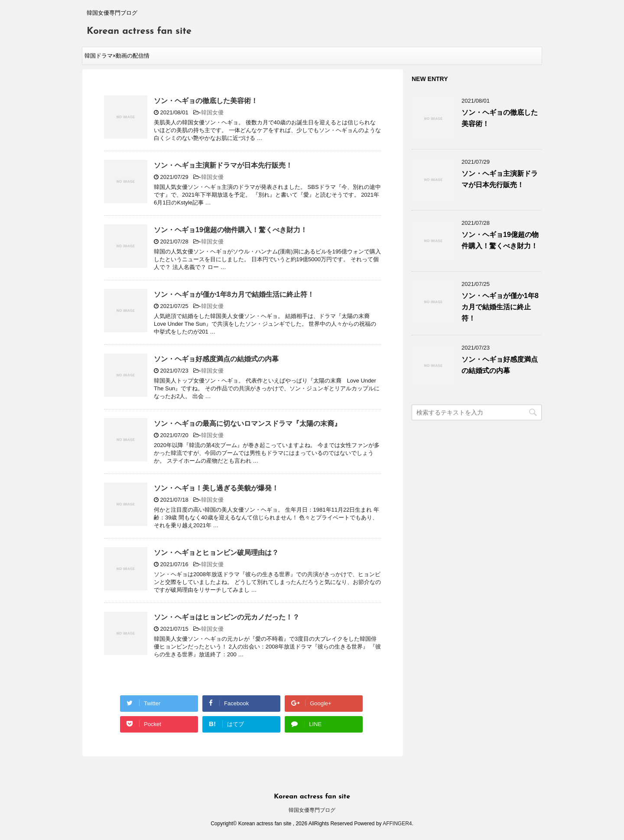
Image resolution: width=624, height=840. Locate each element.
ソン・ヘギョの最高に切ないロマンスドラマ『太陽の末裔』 (247, 423)
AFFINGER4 (397, 824)
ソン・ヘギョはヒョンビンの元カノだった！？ (227, 617)
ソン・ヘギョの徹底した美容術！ (206, 101)
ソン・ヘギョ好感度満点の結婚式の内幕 (216, 359)
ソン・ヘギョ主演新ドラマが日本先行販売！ (223, 165)
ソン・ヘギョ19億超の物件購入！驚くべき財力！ (231, 230)
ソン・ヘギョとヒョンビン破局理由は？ (216, 553)
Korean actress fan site (139, 31)
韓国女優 (212, 112)
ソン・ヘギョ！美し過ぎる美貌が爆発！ (216, 488)
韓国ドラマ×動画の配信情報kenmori (117, 58)
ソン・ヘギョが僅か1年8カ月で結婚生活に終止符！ (234, 294)
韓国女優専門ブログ (312, 810)
